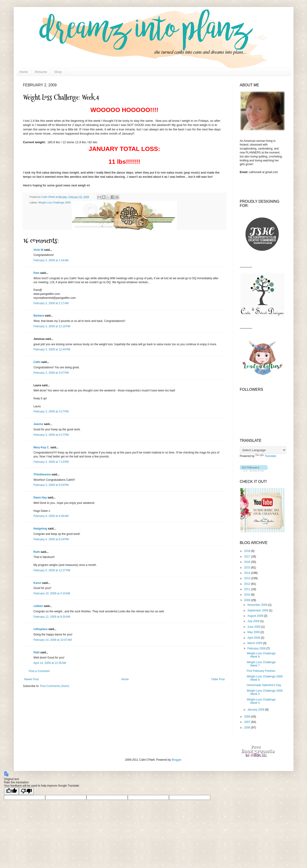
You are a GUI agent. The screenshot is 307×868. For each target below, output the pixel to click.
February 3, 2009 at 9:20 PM (51, 485)
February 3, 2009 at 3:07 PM (51, 373)
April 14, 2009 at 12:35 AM (50, 663)
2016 (248, 562)
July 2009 (254, 621)
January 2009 (256, 710)
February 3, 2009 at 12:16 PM (52, 326)
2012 (248, 584)
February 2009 (257, 648)
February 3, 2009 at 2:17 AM (51, 303)
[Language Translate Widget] (263, 450)
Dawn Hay (40, 498)
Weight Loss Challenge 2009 (54, 202)
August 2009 (256, 616)
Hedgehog (40, 529)
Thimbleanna (42, 474)
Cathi (37, 362)
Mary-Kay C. (42, 447)
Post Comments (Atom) (55, 686)
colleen (38, 606)
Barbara (39, 316)
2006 (248, 728)
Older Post (218, 679)
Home (24, 72)
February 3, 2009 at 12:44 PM (52, 349)
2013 (248, 578)
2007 (248, 722)
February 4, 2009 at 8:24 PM (51, 539)
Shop (58, 72)
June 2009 (254, 627)
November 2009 (258, 605)
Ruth (37, 552)
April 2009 (254, 638)
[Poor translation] (26, 791)
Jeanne (38, 424)
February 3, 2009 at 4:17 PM (51, 435)
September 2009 (258, 610)
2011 (248, 589)
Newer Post (31, 679)
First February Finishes (261, 671)
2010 (248, 595)
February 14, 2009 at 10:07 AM (53, 640)
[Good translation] (11, 791)
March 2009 (255, 643)
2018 (248, 551)
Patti (37, 652)
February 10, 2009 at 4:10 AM (52, 593)
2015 (248, 568)
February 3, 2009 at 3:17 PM (51, 411)
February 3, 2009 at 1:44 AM (51, 260)
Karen (38, 583)
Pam (36, 273)
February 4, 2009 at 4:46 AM (51, 516)
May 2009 (254, 632)
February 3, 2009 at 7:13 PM (51, 462)
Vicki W (38, 250)
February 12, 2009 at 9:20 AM (52, 617)
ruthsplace (41, 629)
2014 (248, 573)
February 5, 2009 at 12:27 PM (52, 570)
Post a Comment (39, 671)
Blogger (177, 760)
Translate (266, 456)
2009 (248, 600)
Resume (41, 72)
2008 (248, 717)
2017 (248, 557)
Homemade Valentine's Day (264, 685)
